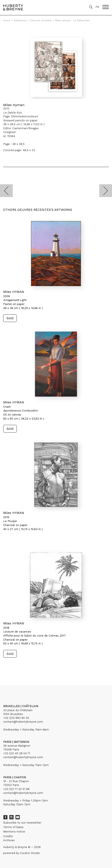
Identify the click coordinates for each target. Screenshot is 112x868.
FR (97, 7)
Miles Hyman (14, 105)
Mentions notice (14, 832)
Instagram (11, 817)
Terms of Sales (13, 827)
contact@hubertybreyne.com (23, 722)
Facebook (5, 817)
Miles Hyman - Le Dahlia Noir (73, 21)
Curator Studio (30, 853)
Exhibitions (20, 21)
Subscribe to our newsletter (22, 823)
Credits (8, 836)
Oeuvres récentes (41, 21)
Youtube (18, 817)
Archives (9, 840)
